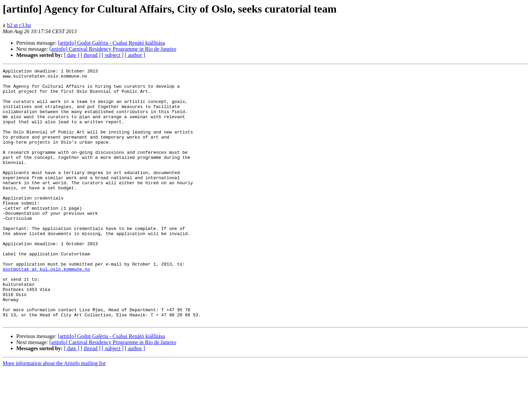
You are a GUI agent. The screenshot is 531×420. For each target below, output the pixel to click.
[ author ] (135, 55)
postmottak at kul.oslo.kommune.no (46, 310)
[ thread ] (91, 55)
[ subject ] (113, 55)
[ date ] (72, 55)
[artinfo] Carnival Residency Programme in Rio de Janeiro (113, 49)
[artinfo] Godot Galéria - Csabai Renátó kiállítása (111, 43)
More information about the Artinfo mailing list (54, 414)
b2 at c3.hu (19, 25)
